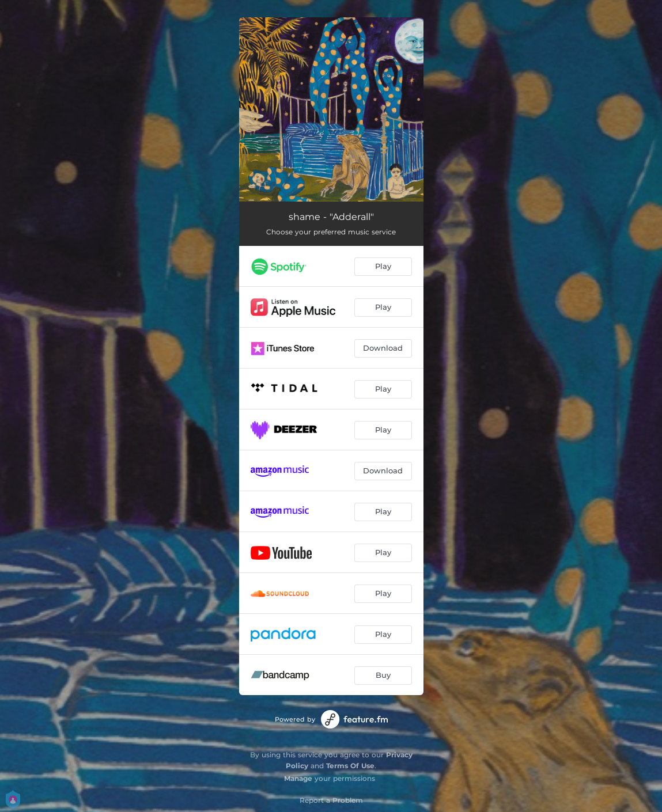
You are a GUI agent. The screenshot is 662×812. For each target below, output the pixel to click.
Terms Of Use (350, 766)
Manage (298, 778)
